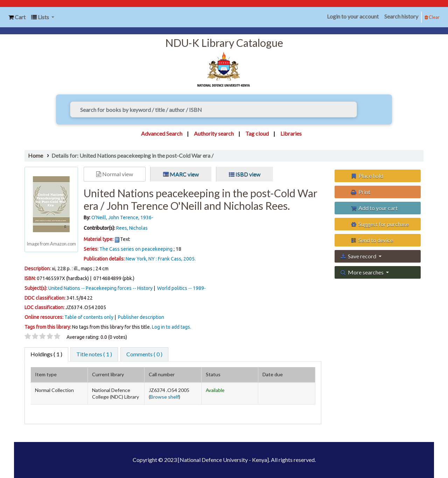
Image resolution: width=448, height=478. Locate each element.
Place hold (367, 176)
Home (36, 155)
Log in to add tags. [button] (171, 327)
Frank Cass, (170, 259)
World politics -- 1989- (181, 288)
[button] (17, 17)
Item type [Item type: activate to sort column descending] (46, 374)
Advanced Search (162, 133)
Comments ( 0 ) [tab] (144, 354)
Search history (401, 16)
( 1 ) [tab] (46, 354)
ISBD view (245, 174)
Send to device (372, 240)
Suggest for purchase (380, 224)
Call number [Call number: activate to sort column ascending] (162, 374)
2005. (190, 259)
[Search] (367, 109)
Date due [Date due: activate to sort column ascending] (273, 374)
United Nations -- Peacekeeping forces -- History (100, 288)
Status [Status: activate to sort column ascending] (213, 374)
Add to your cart (374, 208)
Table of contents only (89, 317)
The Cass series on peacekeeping (136, 249)
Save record (359, 256)
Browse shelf (164, 397)
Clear (432, 17)
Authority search (214, 133)
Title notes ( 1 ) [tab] (94, 354)
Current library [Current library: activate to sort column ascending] (108, 374)
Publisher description (141, 317)
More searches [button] (362, 272)
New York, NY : (141, 259)
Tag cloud (257, 133)
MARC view (181, 174)
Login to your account (353, 16)
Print (360, 192)
